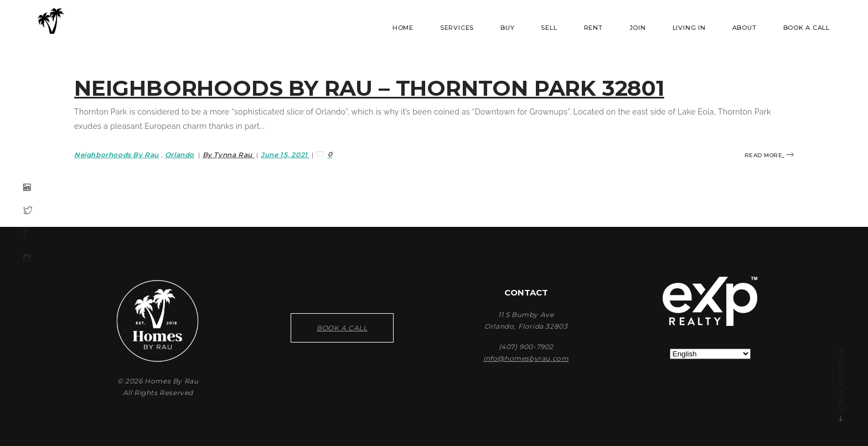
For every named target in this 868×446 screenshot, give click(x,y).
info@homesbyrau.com (526, 358)
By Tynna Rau (229, 155)
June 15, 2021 (285, 155)
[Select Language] (710, 354)
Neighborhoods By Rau (117, 155)
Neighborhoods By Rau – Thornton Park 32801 (369, 88)
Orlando (180, 155)
